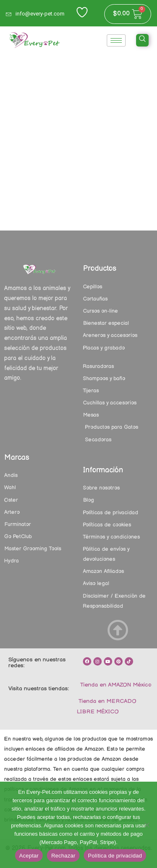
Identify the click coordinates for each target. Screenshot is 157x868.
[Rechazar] (147, 825)
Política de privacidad (115, 856)
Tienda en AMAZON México (115, 685)
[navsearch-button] (142, 40)
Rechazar (63, 856)
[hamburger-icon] (116, 40)
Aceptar (29, 856)
